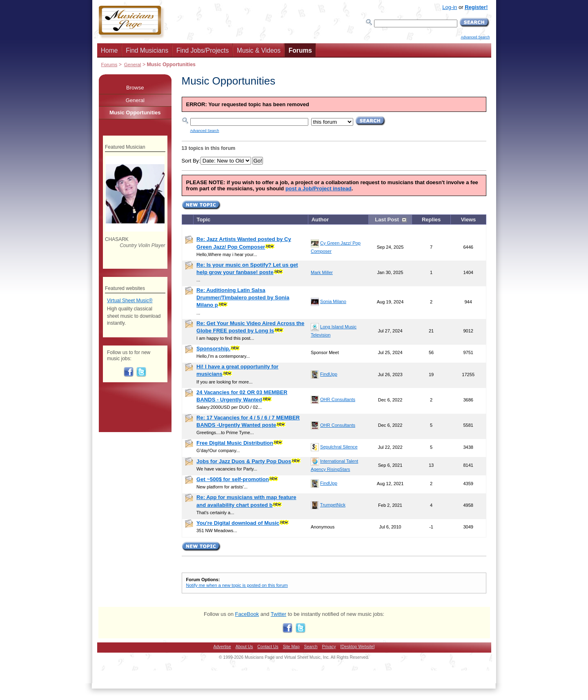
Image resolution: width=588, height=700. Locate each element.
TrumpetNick (333, 505)
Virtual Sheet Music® (130, 301)
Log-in (450, 7)
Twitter (278, 614)
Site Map (291, 647)
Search (311, 647)
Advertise (222, 647)
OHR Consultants (338, 399)
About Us (244, 647)
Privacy (329, 647)
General (133, 64)
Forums (300, 50)
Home (109, 50)
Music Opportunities (135, 113)
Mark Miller (322, 272)
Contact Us (268, 647)
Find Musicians (147, 50)
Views (469, 220)
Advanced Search (475, 37)
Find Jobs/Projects (203, 50)
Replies (431, 220)
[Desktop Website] (357, 647)
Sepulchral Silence (339, 447)
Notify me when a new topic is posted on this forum (237, 585)
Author (320, 220)
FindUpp (329, 374)
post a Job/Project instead (318, 188)
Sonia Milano (333, 301)
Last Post (387, 220)
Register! (476, 7)
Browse (135, 88)
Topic (204, 220)
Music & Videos (259, 50)
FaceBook (247, 614)
